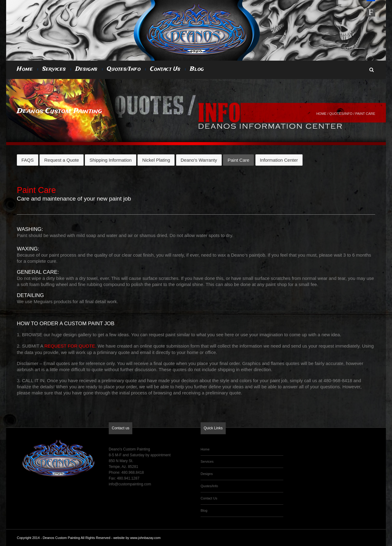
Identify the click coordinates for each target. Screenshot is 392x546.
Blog (197, 69)
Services (54, 69)
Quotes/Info (124, 69)
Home (25, 69)
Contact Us (165, 69)
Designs (86, 69)
